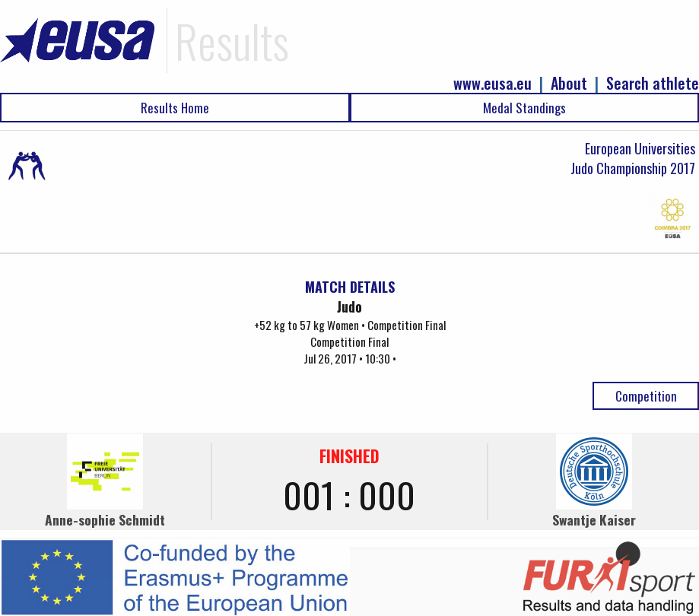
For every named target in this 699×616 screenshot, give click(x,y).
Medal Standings (524, 108)
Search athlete (653, 83)
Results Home (175, 108)
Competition (646, 396)
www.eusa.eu (492, 83)
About (569, 83)
